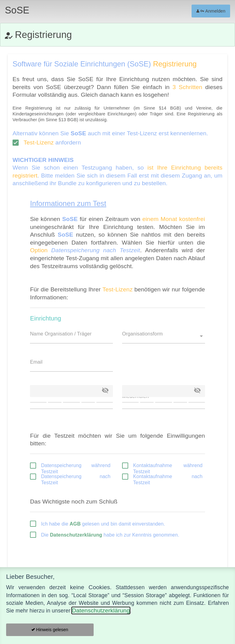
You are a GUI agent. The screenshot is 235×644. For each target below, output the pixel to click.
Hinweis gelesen (50, 630)
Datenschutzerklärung (101, 610)
